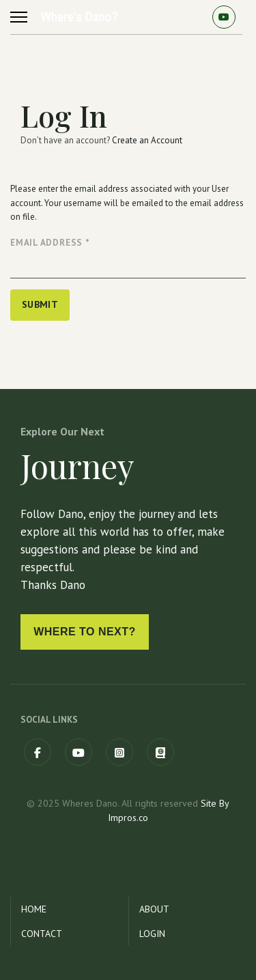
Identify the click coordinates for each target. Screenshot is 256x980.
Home (34, 909)
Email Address (50, 243)
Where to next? (85, 632)
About (154, 909)
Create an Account (147, 140)
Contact (42, 934)
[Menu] (19, 17)
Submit (40, 304)
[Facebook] (38, 752)
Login (152, 934)
